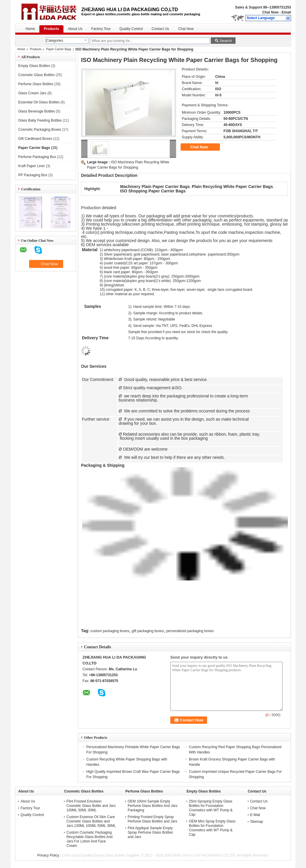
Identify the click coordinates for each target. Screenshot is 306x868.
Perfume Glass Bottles (36, 84)
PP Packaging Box (33, 175)
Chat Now (270, 12)
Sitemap (257, 822)
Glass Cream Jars (32, 93)
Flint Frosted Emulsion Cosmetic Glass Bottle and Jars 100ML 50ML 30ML (91, 806)
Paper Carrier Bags (59, 49)
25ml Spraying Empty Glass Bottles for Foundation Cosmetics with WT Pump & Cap (211, 808)
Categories (55, 41)
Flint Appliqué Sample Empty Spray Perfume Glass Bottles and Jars (150, 832)
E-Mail (255, 815)
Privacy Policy (48, 855)
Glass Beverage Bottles (37, 111)
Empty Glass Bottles (34, 66)
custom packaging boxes (110, 631)
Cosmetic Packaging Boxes (40, 130)
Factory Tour (101, 29)
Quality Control (131, 29)
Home (30, 29)
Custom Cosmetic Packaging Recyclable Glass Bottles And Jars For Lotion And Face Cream (89, 839)
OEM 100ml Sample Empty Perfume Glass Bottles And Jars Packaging (153, 806)
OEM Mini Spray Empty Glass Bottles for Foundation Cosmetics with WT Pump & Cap (212, 828)
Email (286, 12)
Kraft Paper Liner (32, 166)
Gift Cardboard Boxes (35, 139)
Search (226, 41)
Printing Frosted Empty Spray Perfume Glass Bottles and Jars (153, 819)
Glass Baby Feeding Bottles (40, 120)
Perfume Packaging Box (37, 157)
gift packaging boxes (148, 631)
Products (51, 29)
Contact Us (160, 29)
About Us (75, 29)
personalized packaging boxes (190, 631)
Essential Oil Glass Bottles (39, 102)
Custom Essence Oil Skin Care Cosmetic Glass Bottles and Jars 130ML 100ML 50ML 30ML (91, 821)
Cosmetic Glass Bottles (36, 75)
